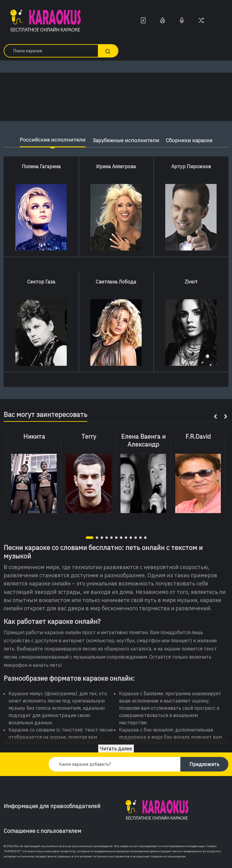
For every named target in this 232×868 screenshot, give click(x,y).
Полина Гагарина (41, 166)
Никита (34, 437)
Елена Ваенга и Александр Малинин (143, 444)
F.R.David (198, 437)
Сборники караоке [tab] (191, 140)
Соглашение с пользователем (42, 831)
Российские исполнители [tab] (50, 140)
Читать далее (116, 748)
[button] (90, 538)
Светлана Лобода (116, 282)
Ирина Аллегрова (116, 166)
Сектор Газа (41, 282)
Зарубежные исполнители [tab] (125, 140)
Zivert (191, 282)
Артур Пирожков (191, 166)
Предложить (204, 764)
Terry (89, 437)
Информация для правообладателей (52, 806)
